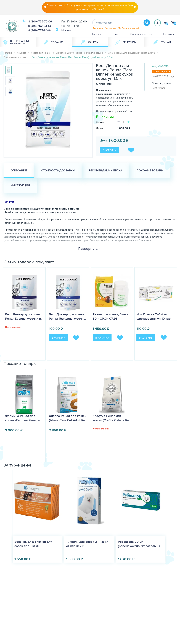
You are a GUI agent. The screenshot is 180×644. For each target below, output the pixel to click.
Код (154, 66)
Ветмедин (110, 28)
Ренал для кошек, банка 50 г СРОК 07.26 (111, 316)
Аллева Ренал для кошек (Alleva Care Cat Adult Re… (68, 418)
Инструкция (20, 185)
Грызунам (126, 42)
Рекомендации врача (106, 170)
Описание (19, 170)
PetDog (8, 53)
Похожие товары (150, 170)
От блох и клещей (128, 28)
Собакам (53, 42)
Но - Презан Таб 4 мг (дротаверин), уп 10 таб (153, 316)
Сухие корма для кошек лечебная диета (131, 53)
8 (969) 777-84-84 (40, 30)
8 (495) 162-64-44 (40, 26)
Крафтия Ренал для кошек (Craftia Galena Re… (112, 418)
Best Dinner (158, 88)
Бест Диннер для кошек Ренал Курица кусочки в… (24, 316)
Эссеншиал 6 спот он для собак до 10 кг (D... (33, 544)
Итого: (100, 128)
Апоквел (97, 28)
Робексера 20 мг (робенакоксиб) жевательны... (140, 544)
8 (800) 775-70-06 (40, 21)
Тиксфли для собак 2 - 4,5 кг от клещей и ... (87, 544)
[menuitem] (18, 42)
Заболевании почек (15, 57)
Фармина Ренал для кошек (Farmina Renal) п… (24, 418)
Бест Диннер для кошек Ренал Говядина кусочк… (67, 316)
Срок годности (162, 71)
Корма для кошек (41, 53)
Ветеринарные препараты (16, 42)
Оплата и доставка (141, 34)
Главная (97, 34)
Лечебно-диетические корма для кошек (80, 53)
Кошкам (89, 42)
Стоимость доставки (58, 170)
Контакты (168, 34)
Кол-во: (100, 122)
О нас (116, 34)
